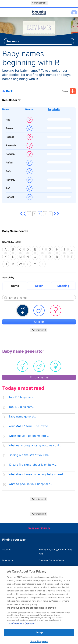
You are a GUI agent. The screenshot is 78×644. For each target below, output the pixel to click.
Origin (39, 286)
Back (8, 91)
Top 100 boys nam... (22, 397)
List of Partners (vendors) (21, 627)
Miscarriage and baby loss (52, 567)
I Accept (39, 636)
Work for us (8, 560)
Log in (73, 10)
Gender (29, 109)
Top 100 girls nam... (21, 407)
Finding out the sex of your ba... (30, 455)
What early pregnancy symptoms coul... (35, 445)
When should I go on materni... (29, 436)
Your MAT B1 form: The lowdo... (29, 426)
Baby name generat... (22, 417)
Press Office (8, 567)
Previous (25, 214)
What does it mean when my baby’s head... (37, 474)
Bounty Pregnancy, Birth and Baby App (56, 552)
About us (7, 549)
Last (58, 214)
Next (55, 214)
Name (6, 109)
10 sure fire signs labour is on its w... (33, 465)
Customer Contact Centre (52, 560)
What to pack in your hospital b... (31, 484)
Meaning (63, 286)
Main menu (39, 17)
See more (13, 41)
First (22, 214)
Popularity (54, 109)
